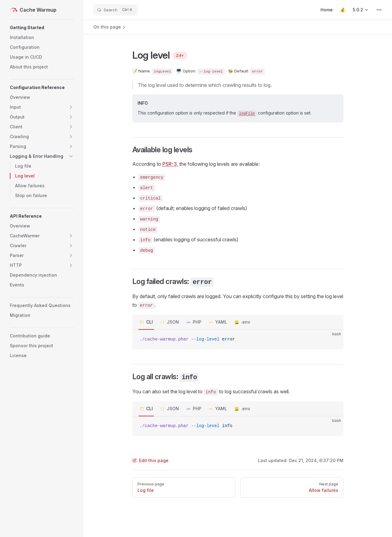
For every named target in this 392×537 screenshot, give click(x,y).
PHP (197, 322)
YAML (221, 322)
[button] (42, 28)
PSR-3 (170, 164)
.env (246, 322)
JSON (173, 322)
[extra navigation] (379, 10)
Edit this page (150, 460)
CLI (149, 322)
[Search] (116, 10)
